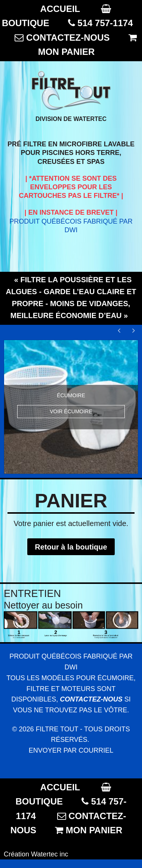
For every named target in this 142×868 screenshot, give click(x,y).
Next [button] (133, 330)
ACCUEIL (60, 9)
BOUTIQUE (26, 23)
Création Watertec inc (36, 854)
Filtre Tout (57, 729)
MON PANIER (67, 52)
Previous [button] (120, 330)
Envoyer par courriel (71, 750)
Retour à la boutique (71, 547)
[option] (71, 407)
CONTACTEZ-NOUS (68, 38)
